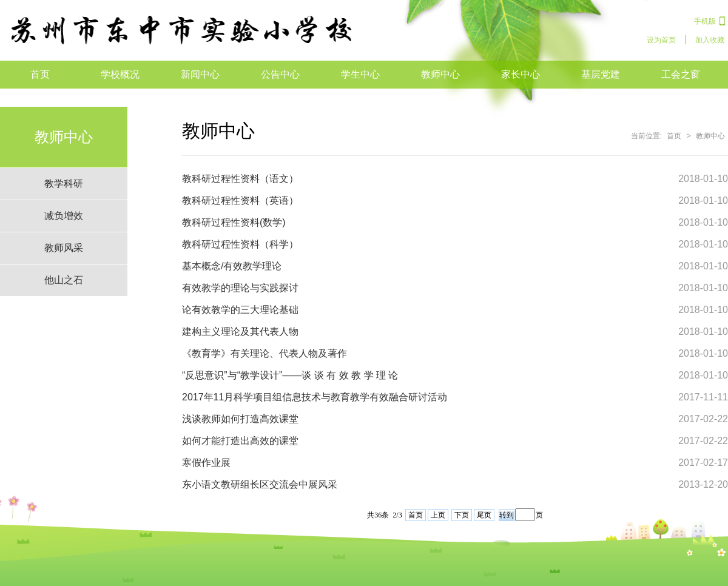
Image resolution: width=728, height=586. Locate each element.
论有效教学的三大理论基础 (240, 310)
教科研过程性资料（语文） (240, 179)
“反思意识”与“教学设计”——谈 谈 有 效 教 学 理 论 (290, 375)
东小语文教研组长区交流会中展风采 (260, 484)
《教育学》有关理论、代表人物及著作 (265, 353)
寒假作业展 (206, 463)
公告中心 (280, 74)
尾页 (484, 515)
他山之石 (64, 280)
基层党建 (601, 74)
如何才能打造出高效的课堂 (240, 441)
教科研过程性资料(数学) (234, 222)
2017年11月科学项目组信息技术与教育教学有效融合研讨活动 (315, 397)
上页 (438, 515)
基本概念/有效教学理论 (232, 266)
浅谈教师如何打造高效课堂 (240, 419)
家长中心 (521, 74)
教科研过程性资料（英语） (240, 200)
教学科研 (64, 184)
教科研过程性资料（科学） (240, 244)
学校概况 (120, 74)
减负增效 (64, 216)
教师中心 (440, 74)
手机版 (705, 21)
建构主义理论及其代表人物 (240, 332)
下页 (462, 515)
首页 (40, 74)
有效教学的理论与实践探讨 (240, 288)
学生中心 (360, 74)
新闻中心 (200, 74)
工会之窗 (681, 74)
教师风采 (64, 248)
